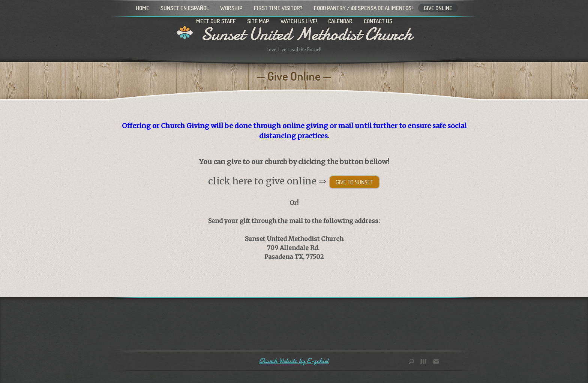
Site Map (258, 21)
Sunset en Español (185, 8)
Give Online (438, 8)
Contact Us (378, 21)
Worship (231, 8)
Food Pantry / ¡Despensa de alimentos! (363, 8)
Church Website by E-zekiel (294, 361)
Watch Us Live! (299, 21)
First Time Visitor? (278, 8)
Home (142, 8)
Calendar (340, 21)
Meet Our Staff (216, 21)
